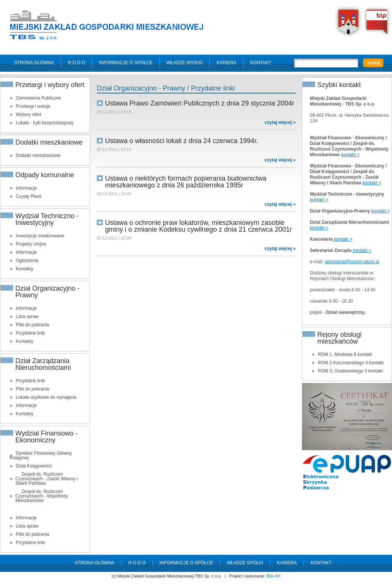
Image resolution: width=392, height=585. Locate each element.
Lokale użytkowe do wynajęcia (46, 397)
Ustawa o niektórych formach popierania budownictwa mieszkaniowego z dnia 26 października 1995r (186, 182)
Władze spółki (185, 63)
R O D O (77, 63)
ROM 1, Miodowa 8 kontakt (345, 354)
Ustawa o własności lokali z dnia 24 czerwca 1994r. (182, 141)
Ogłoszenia (27, 261)
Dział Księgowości (34, 466)
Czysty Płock (29, 196)
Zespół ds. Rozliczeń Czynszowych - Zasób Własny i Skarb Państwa (47, 479)
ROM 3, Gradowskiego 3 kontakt (350, 371)
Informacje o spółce (126, 63)
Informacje (26, 188)
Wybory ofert (29, 115)
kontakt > (350, 155)
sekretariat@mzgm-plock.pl (352, 262)
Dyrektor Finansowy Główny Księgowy (41, 455)
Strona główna (34, 63)
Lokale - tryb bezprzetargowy (45, 123)
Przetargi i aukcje (33, 106)
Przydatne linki (30, 333)
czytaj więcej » (280, 122)
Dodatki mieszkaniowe (38, 155)
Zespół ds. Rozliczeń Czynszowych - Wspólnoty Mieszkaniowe (42, 496)
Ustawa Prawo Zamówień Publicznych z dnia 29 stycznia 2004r (200, 103)
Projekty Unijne (31, 244)
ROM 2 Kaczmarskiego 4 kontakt (351, 363)
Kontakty (25, 269)
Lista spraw (27, 317)
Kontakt (261, 63)
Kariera (226, 63)
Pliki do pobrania (32, 325)
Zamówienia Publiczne (38, 98)
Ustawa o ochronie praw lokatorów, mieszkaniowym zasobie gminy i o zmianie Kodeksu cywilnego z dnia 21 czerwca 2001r (198, 226)
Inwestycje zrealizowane (40, 236)
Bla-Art (274, 576)
